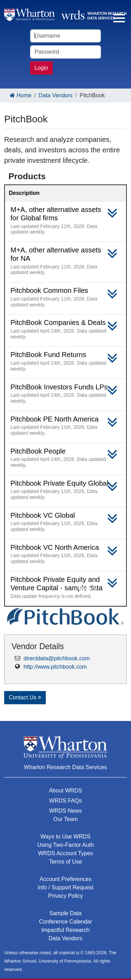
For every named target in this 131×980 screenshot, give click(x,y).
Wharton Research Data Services (65, 767)
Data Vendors (56, 95)
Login (41, 68)
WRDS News (65, 811)
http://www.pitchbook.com (55, 667)
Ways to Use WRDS (65, 837)
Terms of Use (65, 862)
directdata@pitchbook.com (57, 658)
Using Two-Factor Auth (66, 845)
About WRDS (65, 791)
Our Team (66, 819)
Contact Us (25, 697)
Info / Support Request (65, 887)
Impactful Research (66, 930)
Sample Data (65, 913)
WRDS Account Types (65, 853)
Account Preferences (65, 879)
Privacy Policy (66, 896)
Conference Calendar (65, 922)
